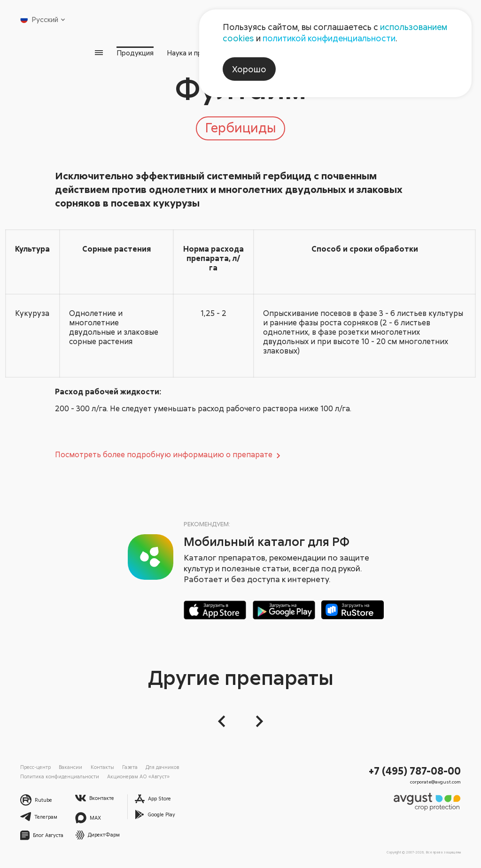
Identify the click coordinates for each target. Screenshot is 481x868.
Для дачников (162, 767)
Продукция (135, 53)
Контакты (102, 767)
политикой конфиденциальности (329, 38)
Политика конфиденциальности (60, 776)
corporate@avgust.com (435, 782)
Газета (130, 767)
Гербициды (240, 127)
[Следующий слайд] (257, 721)
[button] (224, 721)
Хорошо (249, 69)
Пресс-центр (35, 767)
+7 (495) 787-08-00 (415, 771)
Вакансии (70, 767)
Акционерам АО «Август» (138, 776)
